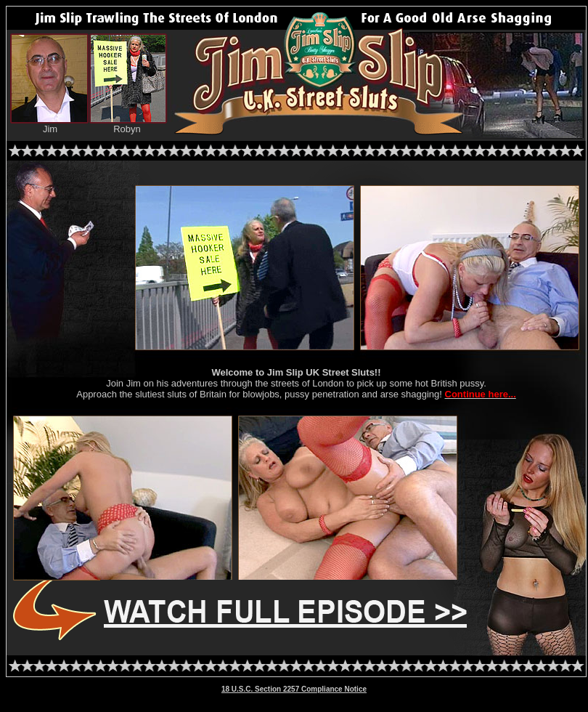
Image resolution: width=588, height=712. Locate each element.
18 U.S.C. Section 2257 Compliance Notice (294, 689)
